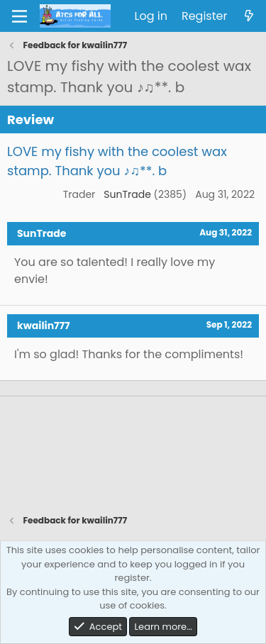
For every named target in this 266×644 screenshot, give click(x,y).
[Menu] (20, 16)
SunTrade (127, 194)
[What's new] (249, 16)
